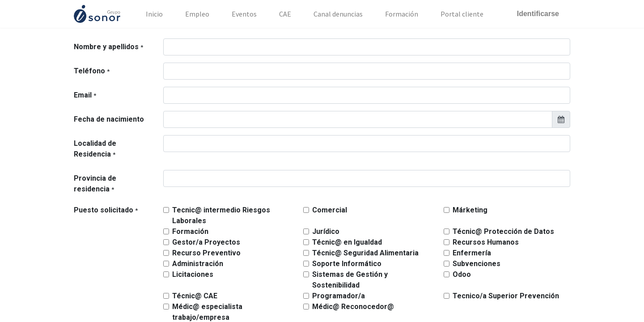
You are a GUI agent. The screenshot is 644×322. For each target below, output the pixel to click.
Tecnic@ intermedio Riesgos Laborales (221, 215)
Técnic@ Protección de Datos (503, 231)
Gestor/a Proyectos (206, 242)
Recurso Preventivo (206, 253)
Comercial (330, 210)
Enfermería (472, 253)
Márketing (470, 210)
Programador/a (339, 296)
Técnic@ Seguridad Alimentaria (365, 253)
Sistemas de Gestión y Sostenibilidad (350, 280)
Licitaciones (193, 274)
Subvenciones (477, 264)
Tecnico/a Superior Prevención (506, 296)
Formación (190, 231)
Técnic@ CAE (195, 296)
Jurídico (326, 231)
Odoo (462, 274)
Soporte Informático (347, 264)
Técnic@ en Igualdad (347, 242)
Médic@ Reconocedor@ (353, 307)
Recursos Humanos (486, 242)
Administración (198, 264)
